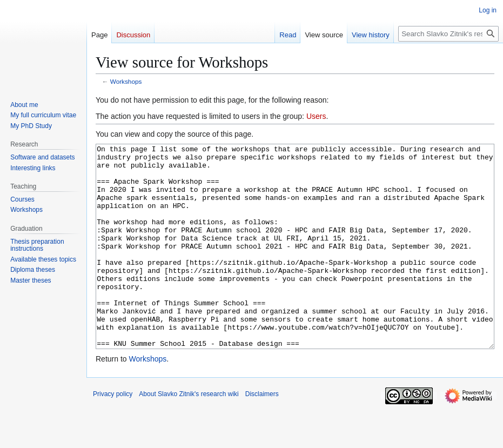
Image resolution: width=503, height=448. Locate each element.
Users (316, 116)
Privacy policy (113, 434)
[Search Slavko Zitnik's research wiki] (448, 34)
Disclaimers (262, 434)
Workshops (126, 81)
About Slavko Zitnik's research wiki (189, 434)
